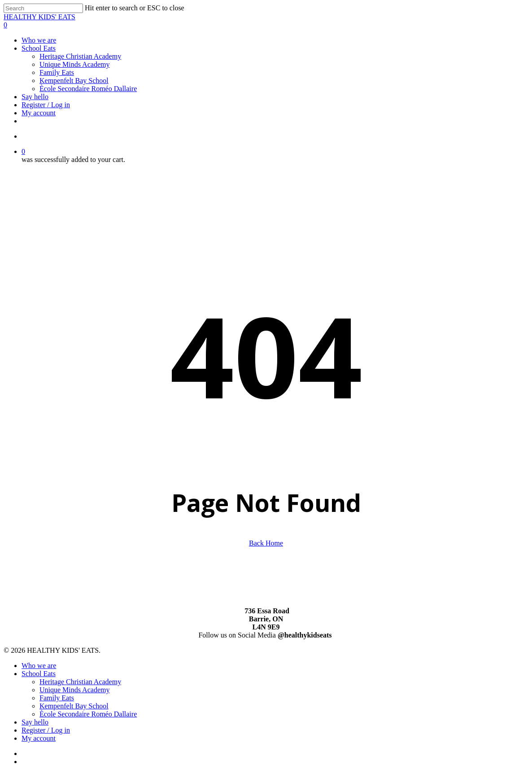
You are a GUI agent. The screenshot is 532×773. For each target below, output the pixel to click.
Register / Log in (46, 730)
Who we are (39, 666)
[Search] (43, 8)
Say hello (35, 722)
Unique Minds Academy (74, 690)
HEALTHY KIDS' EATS (39, 17)
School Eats (39, 674)
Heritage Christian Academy (80, 682)
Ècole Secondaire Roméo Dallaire (88, 714)
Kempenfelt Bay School (74, 706)
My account (39, 738)
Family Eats (57, 698)
